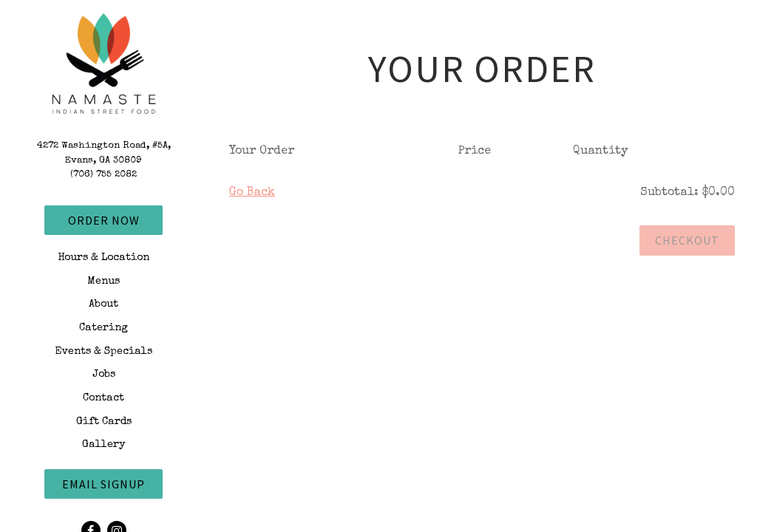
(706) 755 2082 (103, 175)
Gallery (104, 445)
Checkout (687, 240)
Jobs (104, 375)
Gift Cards (104, 422)
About (103, 304)
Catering (103, 328)
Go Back (252, 193)
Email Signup (103, 484)
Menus (103, 282)
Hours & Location (103, 258)
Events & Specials (103, 352)
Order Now (104, 220)
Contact (103, 398)
